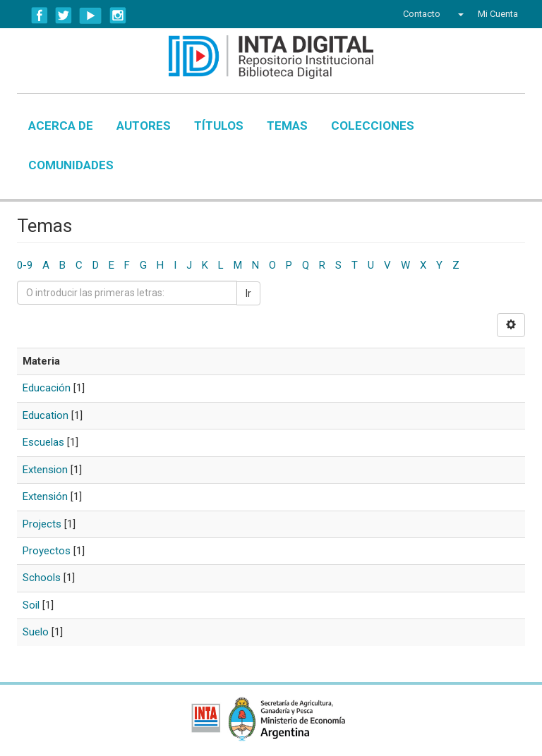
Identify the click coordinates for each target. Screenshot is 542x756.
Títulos (219, 126)
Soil (31, 605)
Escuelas (43, 442)
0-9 (25, 265)
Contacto (422, 14)
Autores (144, 126)
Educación (47, 388)
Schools (42, 578)
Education (46, 415)
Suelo (36, 632)
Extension (45, 470)
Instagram (118, 16)
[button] (459, 14)
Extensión (45, 496)
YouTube (91, 16)
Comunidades (71, 165)
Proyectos (47, 551)
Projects (42, 524)
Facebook (40, 16)
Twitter (64, 16)
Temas (287, 126)
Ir (248, 293)
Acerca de (61, 126)
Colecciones (373, 126)
